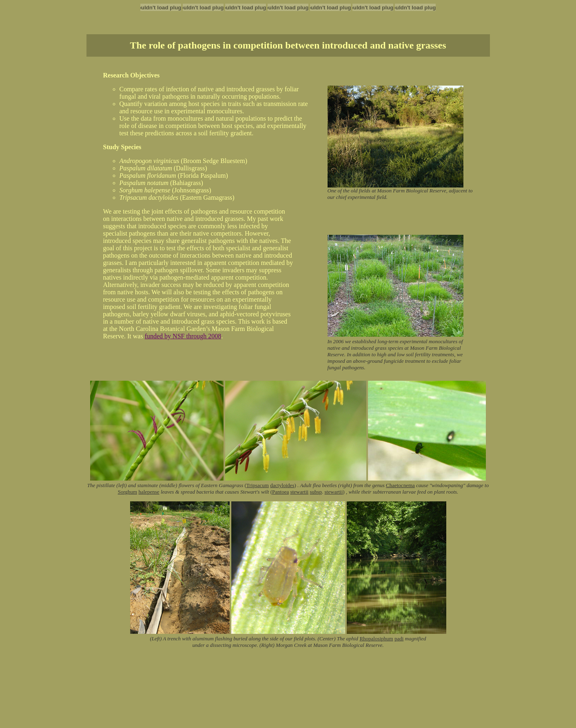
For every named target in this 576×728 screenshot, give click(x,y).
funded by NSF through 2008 (183, 336)
